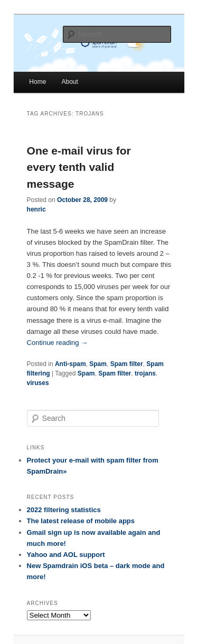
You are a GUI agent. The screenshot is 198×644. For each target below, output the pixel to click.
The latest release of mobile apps (81, 521)
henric (36, 209)
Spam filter (127, 364)
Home (37, 82)
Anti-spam (70, 364)
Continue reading (58, 343)
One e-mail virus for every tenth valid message (79, 167)
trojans (145, 373)
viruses (38, 383)
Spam (98, 364)
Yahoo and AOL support (66, 555)
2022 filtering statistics (64, 510)
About (69, 82)
